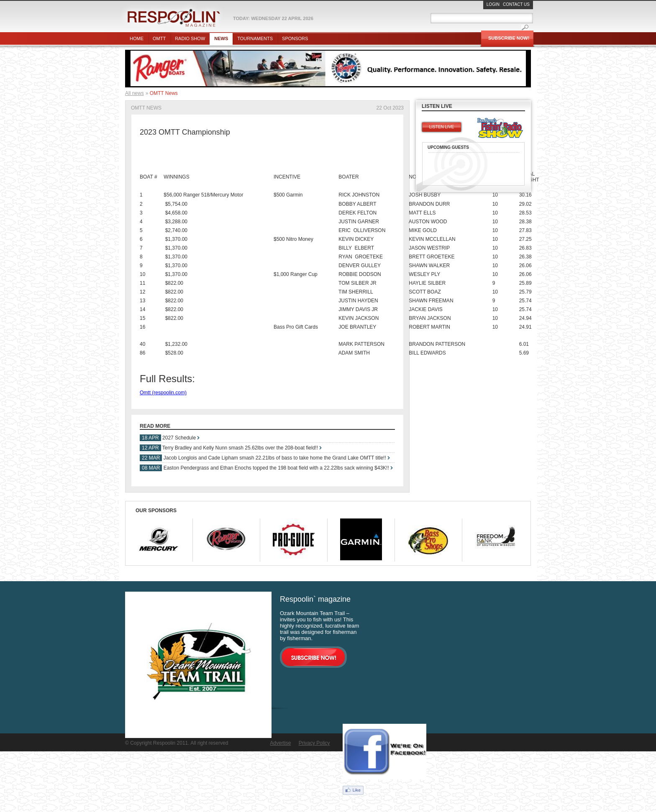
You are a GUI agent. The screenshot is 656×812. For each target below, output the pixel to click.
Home (137, 38)
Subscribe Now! (509, 38)
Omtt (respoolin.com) (163, 393)
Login (493, 4)
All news (135, 93)
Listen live (442, 127)
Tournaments (255, 38)
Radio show (190, 38)
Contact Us (516, 4)
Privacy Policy (314, 743)
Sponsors (295, 38)
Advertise (280, 743)
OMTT (159, 38)
